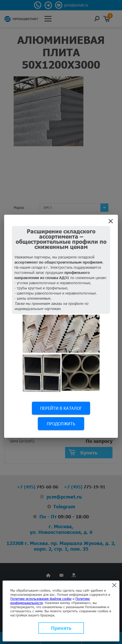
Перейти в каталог (61, 408)
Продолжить (61, 423)
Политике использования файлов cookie (41, 599)
